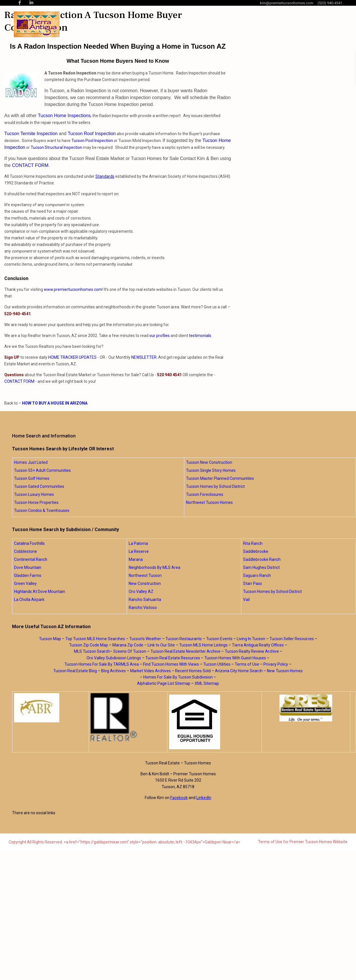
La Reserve (139, 551)
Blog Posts (248, 24)
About (171, 24)
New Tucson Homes (285, 671)
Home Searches (207, 24)
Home (149, 24)
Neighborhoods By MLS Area (154, 567)
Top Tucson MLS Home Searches (95, 639)
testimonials (200, 336)
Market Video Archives (150, 671)
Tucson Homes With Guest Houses (235, 658)
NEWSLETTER (144, 357)
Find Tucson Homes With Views (171, 664)
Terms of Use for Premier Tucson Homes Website (303, 842)
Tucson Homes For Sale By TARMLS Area (102, 664)
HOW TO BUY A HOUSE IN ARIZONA (55, 403)
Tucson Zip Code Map (89, 645)
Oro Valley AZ (141, 591)
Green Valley (25, 583)
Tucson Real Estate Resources (173, 658)
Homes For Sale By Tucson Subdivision (178, 677)
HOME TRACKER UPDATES (72, 357)
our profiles (160, 336)
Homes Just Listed (31, 462)
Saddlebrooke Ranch (262, 559)
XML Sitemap (207, 683)
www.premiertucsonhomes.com (73, 289)
